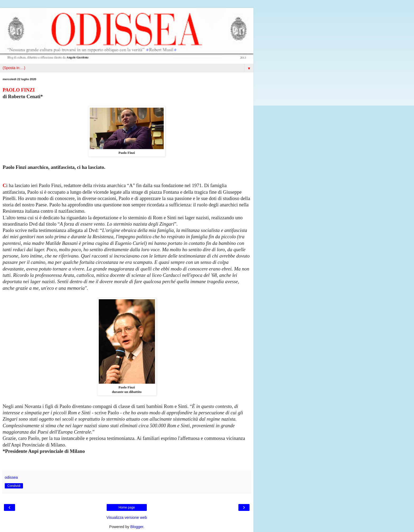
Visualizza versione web (127, 517)
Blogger (137, 527)
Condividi (14, 486)
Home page (127, 507)
